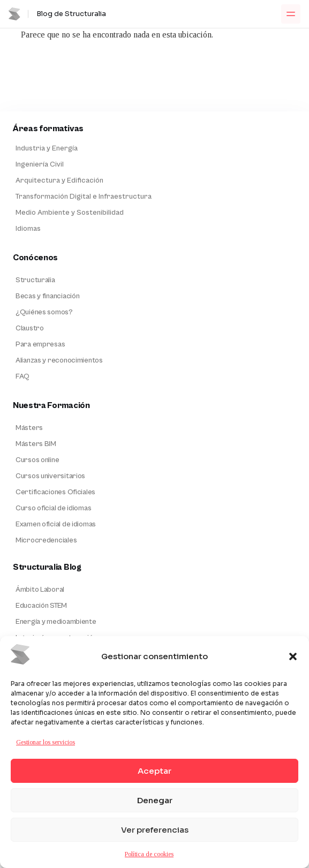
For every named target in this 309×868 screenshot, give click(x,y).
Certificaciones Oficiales (55, 492)
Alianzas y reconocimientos (59, 360)
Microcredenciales (46, 540)
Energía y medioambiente (56, 622)
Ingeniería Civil (40, 164)
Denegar (155, 800)
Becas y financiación (47, 296)
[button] (293, 656)
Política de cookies (149, 854)
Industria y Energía (47, 148)
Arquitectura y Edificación (59, 180)
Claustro (30, 328)
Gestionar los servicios (46, 742)
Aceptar (154, 771)
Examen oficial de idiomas (56, 524)
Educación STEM (41, 606)
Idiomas (28, 229)
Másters (29, 428)
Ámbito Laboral (40, 590)
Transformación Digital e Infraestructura (84, 197)
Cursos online (37, 460)
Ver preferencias (155, 830)
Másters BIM (36, 444)
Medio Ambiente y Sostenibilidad (70, 213)
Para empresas (40, 344)
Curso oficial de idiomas (53, 508)
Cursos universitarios (50, 476)
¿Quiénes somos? (44, 312)
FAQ (22, 376)
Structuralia (35, 280)
